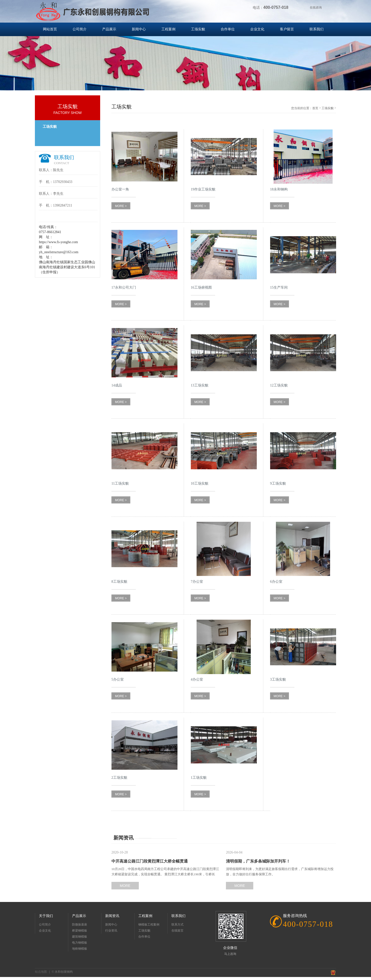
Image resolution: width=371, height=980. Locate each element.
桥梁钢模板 (80, 931)
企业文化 (257, 29)
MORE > (121, 206)
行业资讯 (111, 931)
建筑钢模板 (80, 937)
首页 (315, 108)
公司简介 (80, 29)
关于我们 (46, 916)
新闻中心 (139, 29)
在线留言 (177, 931)
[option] (185, 60)
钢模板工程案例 (149, 925)
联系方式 (177, 925)
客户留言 (287, 29)
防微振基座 (80, 925)
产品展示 (109, 29)
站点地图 (41, 972)
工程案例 (168, 29)
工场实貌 (198, 29)
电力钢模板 (80, 943)
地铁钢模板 (80, 949)
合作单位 (228, 29)
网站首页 (50, 29)
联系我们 (317, 29)
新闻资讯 (112, 916)
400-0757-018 (308, 924)
